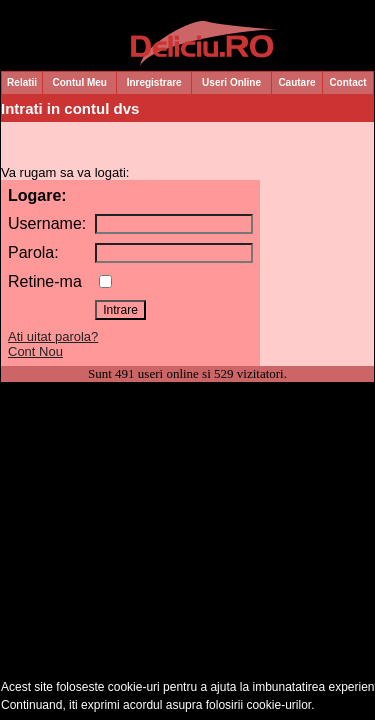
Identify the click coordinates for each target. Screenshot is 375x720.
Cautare (296, 82)
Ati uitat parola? (53, 336)
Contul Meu (80, 82)
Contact (347, 82)
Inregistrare (154, 82)
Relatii (22, 82)
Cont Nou (35, 351)
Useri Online (231, 82)
